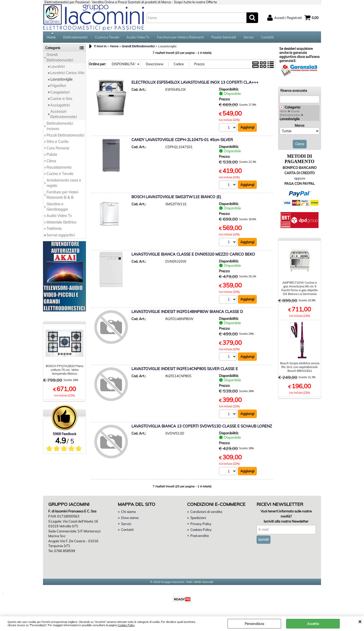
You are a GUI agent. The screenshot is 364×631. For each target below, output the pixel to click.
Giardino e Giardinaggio (57, 208)
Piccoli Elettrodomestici (65, 137)
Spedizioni (198, 520)
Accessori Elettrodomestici (64, 116)
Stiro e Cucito (58, 143)
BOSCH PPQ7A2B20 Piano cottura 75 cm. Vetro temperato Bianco (65, 371)
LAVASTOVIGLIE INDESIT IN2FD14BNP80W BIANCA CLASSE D (187, 313)
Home (51, 38)
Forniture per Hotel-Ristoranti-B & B (63, 196)
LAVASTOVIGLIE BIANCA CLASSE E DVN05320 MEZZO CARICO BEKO (193, 256)
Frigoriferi (58, 87)
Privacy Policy (201, 526)
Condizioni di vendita (206, 514)
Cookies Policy (126, 625)
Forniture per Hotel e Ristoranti (180, 38)
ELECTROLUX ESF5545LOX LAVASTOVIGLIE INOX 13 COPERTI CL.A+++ (195, 84)
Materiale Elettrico (61, 224)
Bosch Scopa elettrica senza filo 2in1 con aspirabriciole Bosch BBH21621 (300, 369)
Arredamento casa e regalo (64, 184)
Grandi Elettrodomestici (60, 59)
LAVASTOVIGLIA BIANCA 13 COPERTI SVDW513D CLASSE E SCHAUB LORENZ (202, 428)
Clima (51, 163)
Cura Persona (58, 150)
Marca (300, 127)
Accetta (313, 624)
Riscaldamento (59, 169)
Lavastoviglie (61, 81)
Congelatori (60, 94)
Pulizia (52, 156)
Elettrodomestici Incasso (60, 128)
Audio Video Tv (138, 38)
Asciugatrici (60, 107)
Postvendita (199, 537)
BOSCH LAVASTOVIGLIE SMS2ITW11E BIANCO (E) (176, 199)
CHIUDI (360, 621)
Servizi (248, 38)
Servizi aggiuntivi (61, 237)
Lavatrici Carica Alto (67, 75)
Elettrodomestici (75, 38)
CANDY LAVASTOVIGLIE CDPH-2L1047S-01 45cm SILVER (182, 141)
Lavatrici (58, 68)
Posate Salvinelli (224, 38)
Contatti (267, 38)
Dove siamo (130, 520)
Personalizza (254, 624)
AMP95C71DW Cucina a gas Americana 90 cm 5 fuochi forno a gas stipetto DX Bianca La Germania (300, 290)
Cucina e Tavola (107, 38)
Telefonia (54, 230)
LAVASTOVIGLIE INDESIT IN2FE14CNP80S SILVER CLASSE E (185, 370)
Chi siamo (128, 514)
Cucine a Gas (61, 100)
